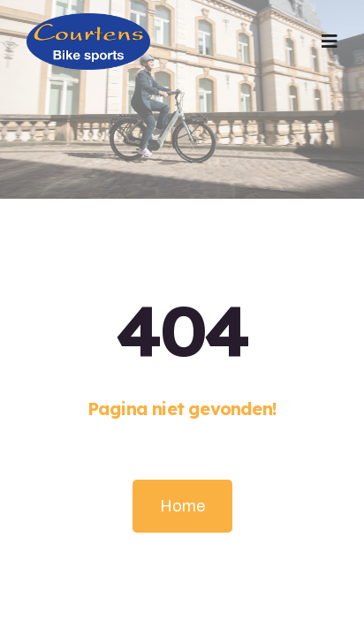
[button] (330, 42)
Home (182, 506)
